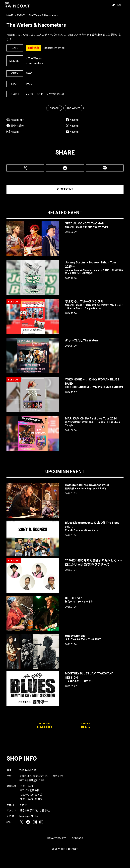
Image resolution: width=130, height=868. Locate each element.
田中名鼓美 (17, 126)
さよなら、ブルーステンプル (94, 305)
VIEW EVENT (65, 189)
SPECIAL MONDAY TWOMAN (94, 225)
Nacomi (54, 108)
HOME (10, 15)
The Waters (73, 108)
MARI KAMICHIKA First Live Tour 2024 (94, 422)
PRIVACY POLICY (56, 838)
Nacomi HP (17, 120)
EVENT (21, 15)
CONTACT (78, 838)
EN (119, 5)
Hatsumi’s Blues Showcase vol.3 (94, 487)
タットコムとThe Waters (82, 340)
